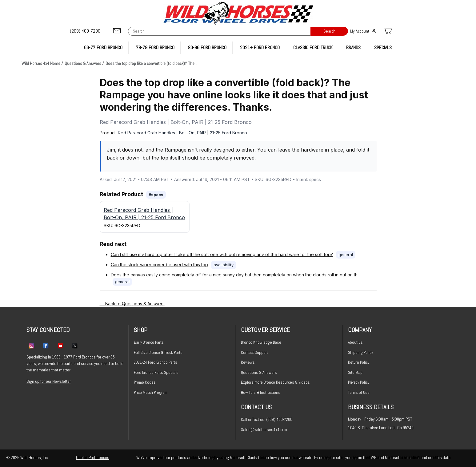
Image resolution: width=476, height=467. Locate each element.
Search (329, 31)
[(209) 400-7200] (86, 31)
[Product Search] (219, 31)
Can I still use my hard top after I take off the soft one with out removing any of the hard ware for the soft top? (222, 254)
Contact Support (254, 352)
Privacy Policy (359, 382)
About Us (355, 342)
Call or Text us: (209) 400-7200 (267, 420)
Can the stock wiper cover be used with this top (159, 265)
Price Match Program (151, 392)
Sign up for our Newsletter (49, 381)
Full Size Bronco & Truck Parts (158, 352)
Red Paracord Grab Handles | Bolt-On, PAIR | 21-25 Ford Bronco (182, 133)
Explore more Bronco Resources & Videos (275, 382)
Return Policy (359, 362)
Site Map (355, 372)
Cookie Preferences (93, 457)
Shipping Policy (360, 352)
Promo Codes (145, 382)
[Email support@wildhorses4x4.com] (117, 31)
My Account (363, 31)
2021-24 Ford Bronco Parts (156, 362)
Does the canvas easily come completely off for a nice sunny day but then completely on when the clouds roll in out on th (234, 275)
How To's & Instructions (261, 392)
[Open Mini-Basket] (387, 31)
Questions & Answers (259, 372)
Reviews (248, 362)
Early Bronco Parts (149, 342)
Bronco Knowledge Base (261, 342)
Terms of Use (359, 392)
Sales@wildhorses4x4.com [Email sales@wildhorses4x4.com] (264, 430)
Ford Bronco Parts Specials (156, 372)
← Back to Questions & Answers (132, 304)
